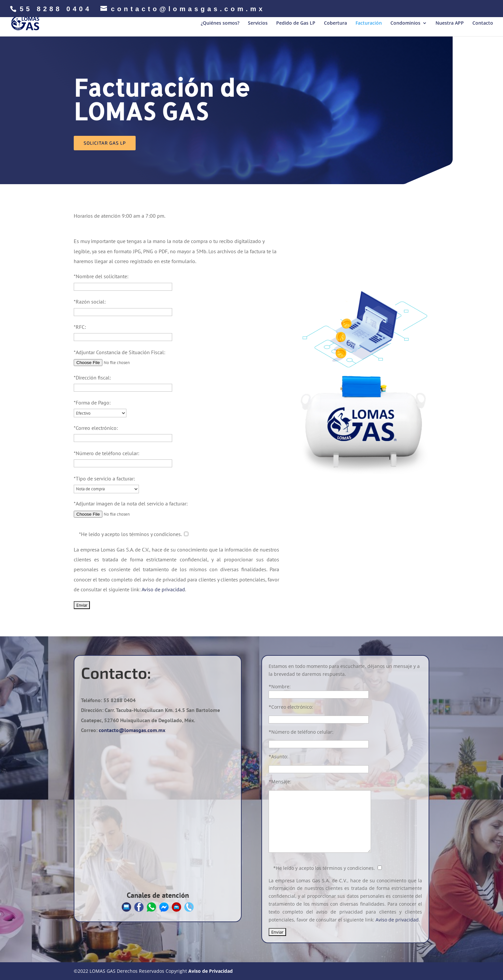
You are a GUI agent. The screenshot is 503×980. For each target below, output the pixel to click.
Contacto (483, 23)
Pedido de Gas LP (296, 23)
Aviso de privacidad (163, 589)
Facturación (369, 23)
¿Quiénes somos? (220, 23)
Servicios (258, 23)
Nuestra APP (450, 23)
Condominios (405, 23)
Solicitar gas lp (105, 143)
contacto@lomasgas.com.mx (132, 730)
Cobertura (335, 23)
